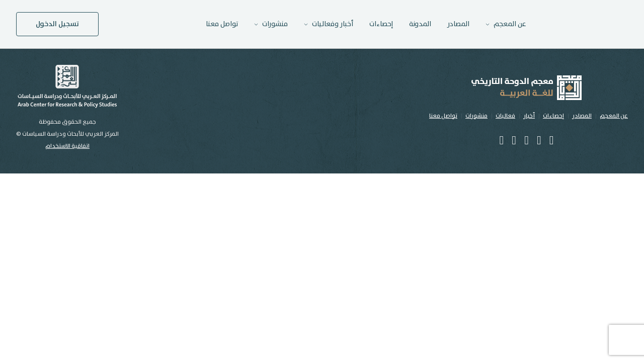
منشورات (476, 116)
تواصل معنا (222, 24)
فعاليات (505, 116)
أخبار (529, 116)
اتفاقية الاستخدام (67, 146)
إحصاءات (381, 24)
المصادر (458, 24)
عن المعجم (614, 116)
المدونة (420, 24)
